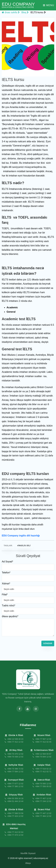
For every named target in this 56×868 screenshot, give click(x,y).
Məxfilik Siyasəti (28, 853)
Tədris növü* (9, 606)
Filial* (5, 595)
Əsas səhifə (11, 12)
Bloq (25, 12)
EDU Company (18, 5)
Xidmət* (6, 584)
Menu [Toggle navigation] (49, 5)
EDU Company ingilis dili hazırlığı (21, 536)
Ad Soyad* (7, 562)
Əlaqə (28, 863)
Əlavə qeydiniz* (10, 616)
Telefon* (6, 573)
